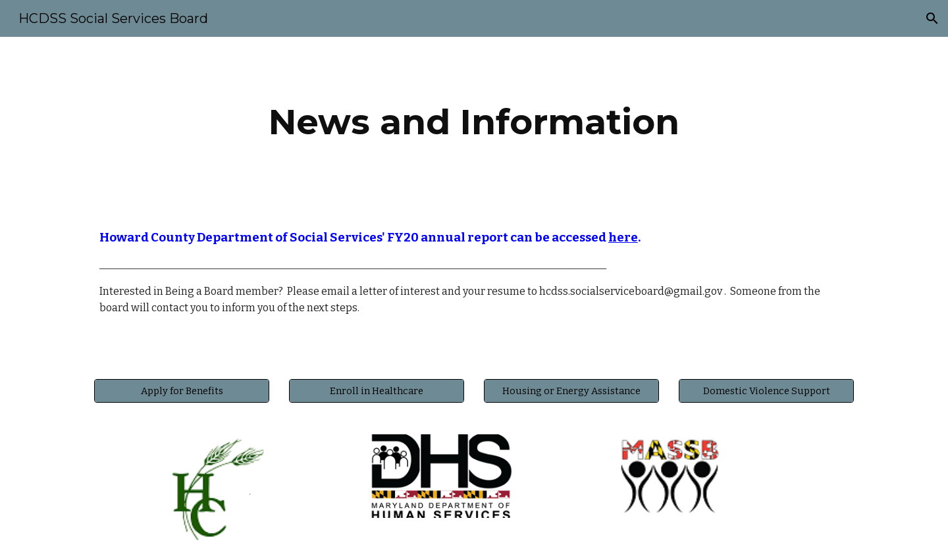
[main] (474, 122)
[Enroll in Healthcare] (377, 391)
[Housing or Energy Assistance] (571, 391)
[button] (932, 18)
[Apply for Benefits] (182, 391)
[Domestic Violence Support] (766, 391)
